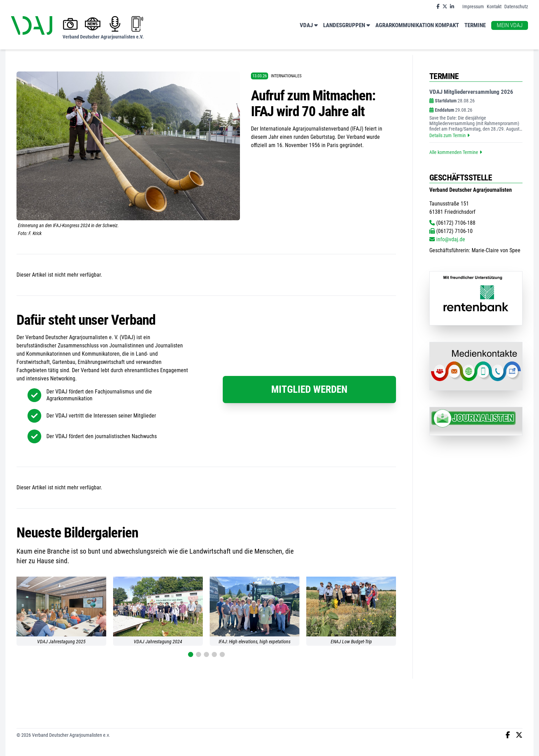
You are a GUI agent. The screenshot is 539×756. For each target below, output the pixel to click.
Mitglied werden (309, 389)
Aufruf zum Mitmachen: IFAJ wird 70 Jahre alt (313, 103)
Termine (475, 25)
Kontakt (494, 7)
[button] (191, 654)
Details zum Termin (449, 135)
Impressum (473, 7)
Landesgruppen (346, 26)
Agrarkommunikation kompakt (417, 25)
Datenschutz (516, 7)
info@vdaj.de (447, 239)
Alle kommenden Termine (456, 152)
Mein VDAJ (510, 25)
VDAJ (309, 26)
